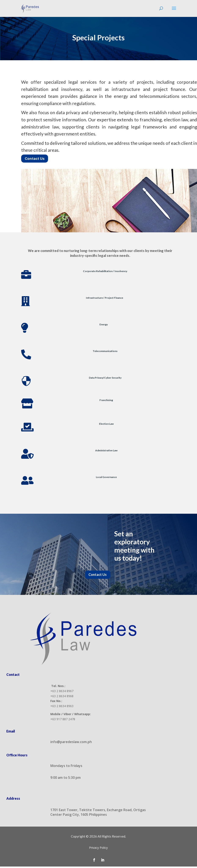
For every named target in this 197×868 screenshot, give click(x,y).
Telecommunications (105, 352)
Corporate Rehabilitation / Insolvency (105, 272)
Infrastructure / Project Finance (105, 298)
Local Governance (106, 478)
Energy (104, 325)
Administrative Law (106, 451)
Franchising (106, 401)
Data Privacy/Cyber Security (105, 378)
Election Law (106, 424)
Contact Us (35, 159)
